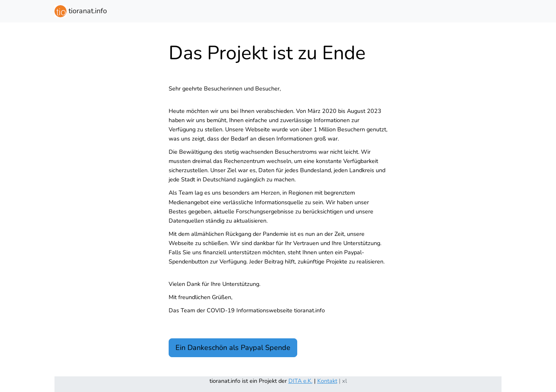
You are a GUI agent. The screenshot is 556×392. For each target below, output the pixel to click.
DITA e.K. (300, 381)
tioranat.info (81, 11)
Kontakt (327, 381)
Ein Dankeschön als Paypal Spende (233, 348)
